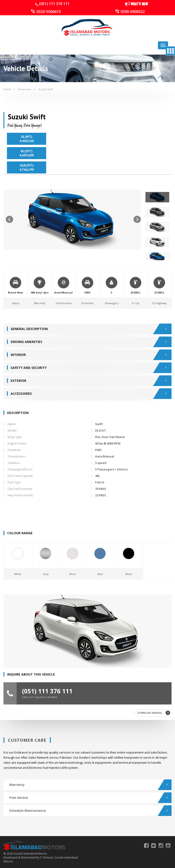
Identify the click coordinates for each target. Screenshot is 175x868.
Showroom (25, 89)
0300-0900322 (133, 12)
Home (7, 89)
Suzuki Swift (46, 89)
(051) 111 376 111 (54, 4)
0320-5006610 (49, 12)
